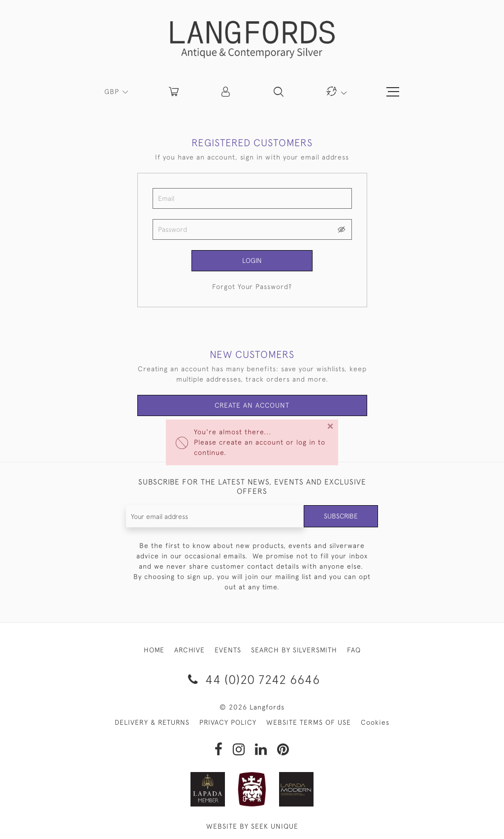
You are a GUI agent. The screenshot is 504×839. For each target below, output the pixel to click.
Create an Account (252, 406)
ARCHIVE (189, 650)
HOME (154, 650)
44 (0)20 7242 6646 (252, 680)
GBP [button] (113, 92)
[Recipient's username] (215, 517)
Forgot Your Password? (252, 287)
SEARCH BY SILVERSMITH (294, 650)
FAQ (354, 650)
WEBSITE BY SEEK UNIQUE (252, 826)
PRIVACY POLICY (228, 722)
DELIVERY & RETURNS (152, 722)
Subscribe (341, 516)
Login (252, 260)
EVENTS (228, 650)
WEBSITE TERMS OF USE (309, 722)
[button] (226, 92)
